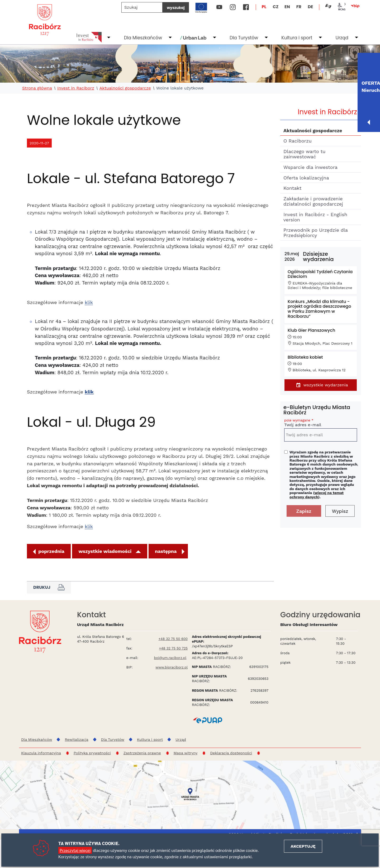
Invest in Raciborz (76, 88)
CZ (275, 7)
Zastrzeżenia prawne (142, 753)
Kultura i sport (297, 38)
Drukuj (49, 587)
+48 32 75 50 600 (173, 639)
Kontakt (292, 188)
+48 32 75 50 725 (174, 648)
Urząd (342, 38)
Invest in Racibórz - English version (315, 217)
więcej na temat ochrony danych (317, 495)
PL (264, 7)
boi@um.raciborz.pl (170, 658)
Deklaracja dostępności (231, 753)
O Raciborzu (298, 141)
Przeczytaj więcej (75, 850)
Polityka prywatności (92, 753)
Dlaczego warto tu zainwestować (304, 154)
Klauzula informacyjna (41, 753)
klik (89, 302)
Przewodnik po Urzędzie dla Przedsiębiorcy (316, 233)
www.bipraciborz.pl (172, 667)
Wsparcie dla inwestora (310, 167)
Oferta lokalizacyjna (306, 178)
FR (299, 7)
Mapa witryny (186, 753)
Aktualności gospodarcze (125, 88)
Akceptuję (303, 846)
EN (287, 7)
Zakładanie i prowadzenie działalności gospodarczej (313, 201)
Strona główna (37, 88)
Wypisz (340, 511)
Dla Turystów (244, 38)
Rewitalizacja (76, 739)
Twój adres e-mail (321, 423)
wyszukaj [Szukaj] (176, 8)
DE (310, 7)
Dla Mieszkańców (143, 38)
